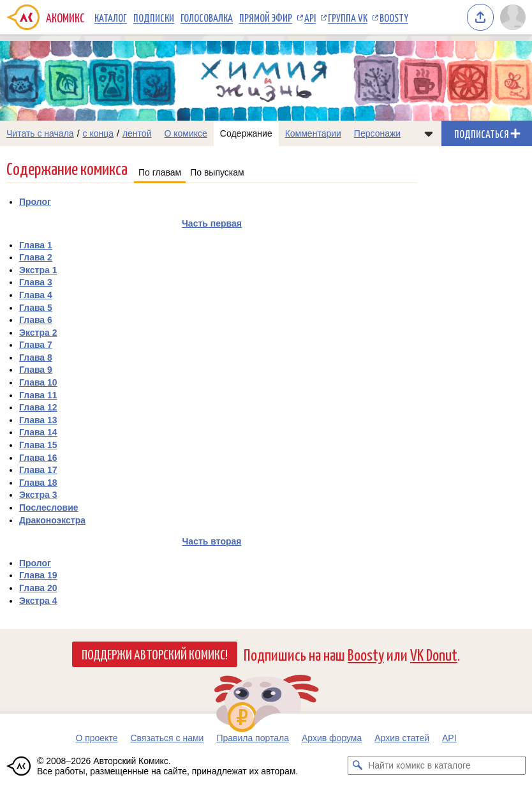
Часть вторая (212, 541)
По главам (160, 172)
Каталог (111, 17)
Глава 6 (36, 320)
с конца (99, 133)
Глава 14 (38, 432)
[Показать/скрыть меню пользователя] (513, 17)
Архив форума (332, 738)
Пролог (35, 202)
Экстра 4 (38, 601)
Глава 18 (38, 483)
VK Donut (434, 654)
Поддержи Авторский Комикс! (155, 654)
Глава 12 (38, 407)
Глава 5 (36, 308)
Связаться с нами (167, 738)
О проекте (96, 738)
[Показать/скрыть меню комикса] (429, 133)
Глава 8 (36, 357)
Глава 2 (36, 257)
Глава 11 (38, 395)
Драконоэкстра (52, 520)
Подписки (154, 17)
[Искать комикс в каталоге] (357, 765)
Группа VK (348, 17)
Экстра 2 (38, 333)
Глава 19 (38, 575)
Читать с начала (40, 133)
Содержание (246, 133)
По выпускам (217, 172)
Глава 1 (36, 245)
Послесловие (49, 507)
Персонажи (377, 133)
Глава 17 (38, 470)
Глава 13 (38, 420)
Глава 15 (38, 445)
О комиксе (185, 133)
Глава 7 (36, 345)
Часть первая (212, 223)
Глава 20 (38, 588)
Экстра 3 (38, 495)
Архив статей (402, 738)
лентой (137, 133)
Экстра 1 (38, 270)
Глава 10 (38, 382)
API (310, 17)
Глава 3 (36, 282)
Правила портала (253, 738)
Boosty (394, 17)
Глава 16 (38, 458)
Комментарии (313, 133)
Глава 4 (36, 295)
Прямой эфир (266, 17)
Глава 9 (36, 370)
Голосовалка (207, 17)
